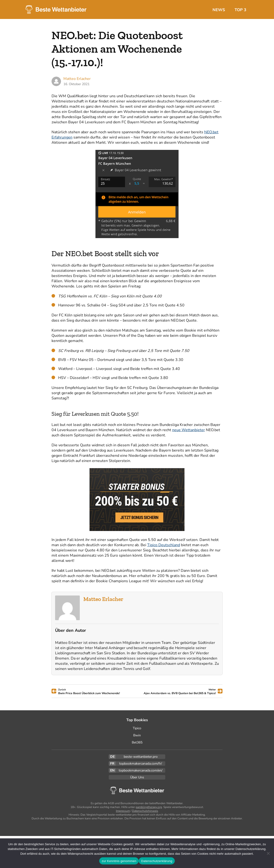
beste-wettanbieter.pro (141, 757)
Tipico (137, 728)
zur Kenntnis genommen (119, 861)
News (219, 10)
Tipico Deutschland (164, 545)
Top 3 (240, 10)
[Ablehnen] (268, 853)
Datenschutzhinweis (145, 811)
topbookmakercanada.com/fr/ (141, 764)
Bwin (137, 735)
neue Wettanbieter (189, 430)
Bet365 (137, 742)
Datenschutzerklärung (157, 861)
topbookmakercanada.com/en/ (141, 770)
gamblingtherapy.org (149, 807)
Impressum (123, 811)
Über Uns (137, 777)
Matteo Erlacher (103, 599)
